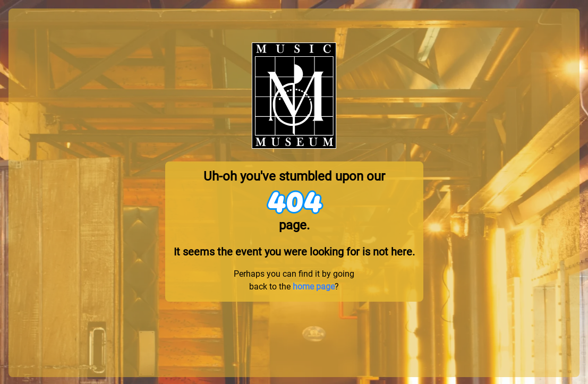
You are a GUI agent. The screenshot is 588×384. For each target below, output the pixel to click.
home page (314, 287)
